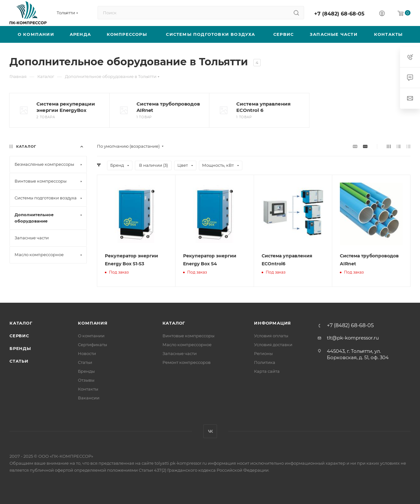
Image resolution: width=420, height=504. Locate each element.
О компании (91, 336)
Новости (87, 353)
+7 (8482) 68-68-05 (339, 14)
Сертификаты (92, 345)
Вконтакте (210, 431)
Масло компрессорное (187, 345)
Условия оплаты (271, 336)
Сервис (19, 336)
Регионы (263, 353)
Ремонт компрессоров (187, 362)
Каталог (21, 323)
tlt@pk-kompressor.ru (353, 338)
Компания (93, 323)
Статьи (19, 361)
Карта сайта (267, 371)
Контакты (88, 389)
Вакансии (89, 398)
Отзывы (86, 380)
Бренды (20, 348)
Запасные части (180, 353)
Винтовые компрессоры (188, 336)
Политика (265, 362)
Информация (273, 323)
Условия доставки (273, 345)
